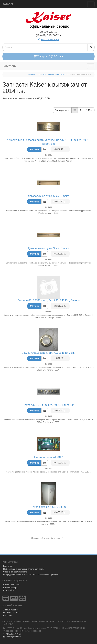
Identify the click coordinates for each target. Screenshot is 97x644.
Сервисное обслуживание (15, 572)
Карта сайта (9, 590)
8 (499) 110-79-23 (12, 634)
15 (89, 110)
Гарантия (7, 566)
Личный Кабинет (11, 610)
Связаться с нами (11, 585)
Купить (34, 149)
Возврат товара (10, 588)
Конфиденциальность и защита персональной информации (31, 575)
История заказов (11, 613)
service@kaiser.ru (12, 637)
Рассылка (8, 616)
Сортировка (62, 110)
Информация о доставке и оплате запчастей (24, 569)
